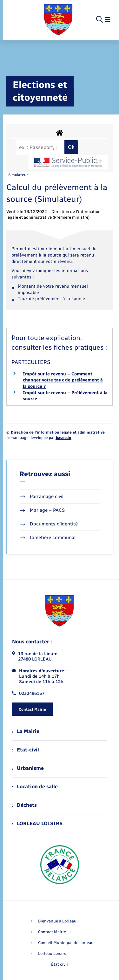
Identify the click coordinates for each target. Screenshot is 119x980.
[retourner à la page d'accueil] (58, 20)
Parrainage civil (42, 497)
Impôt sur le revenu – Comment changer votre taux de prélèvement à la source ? (63, 380)
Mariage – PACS (42, 510)
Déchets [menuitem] (24, 805)
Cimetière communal (48, 538)
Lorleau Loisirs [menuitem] (52, 953)
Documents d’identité (49, 524)
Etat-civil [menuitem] (26, 750)
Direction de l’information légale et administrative (58, 432)
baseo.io (63, 438)
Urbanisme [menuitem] (28, 768)
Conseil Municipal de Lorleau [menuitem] (66, 943)
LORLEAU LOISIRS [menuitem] (37, 823)
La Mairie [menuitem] (26, 731)
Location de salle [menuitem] (35, 787)
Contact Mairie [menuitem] (52, 932)
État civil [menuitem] (60, 964)
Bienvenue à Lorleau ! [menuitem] (58, 921)
